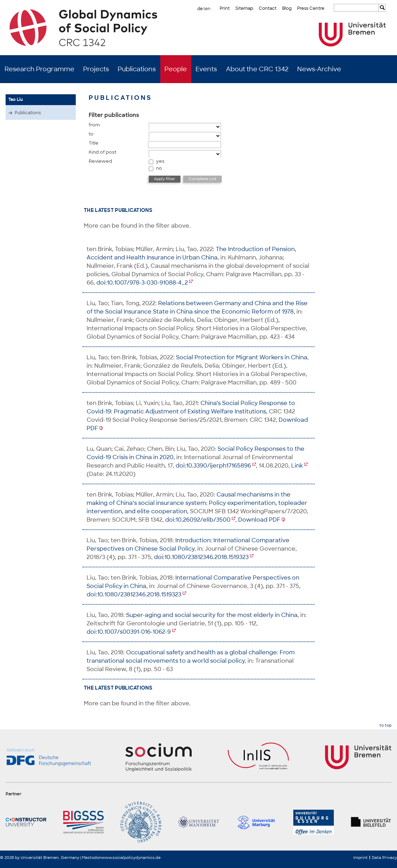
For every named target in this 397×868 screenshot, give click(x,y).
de (200, 9)
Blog (287, 8)
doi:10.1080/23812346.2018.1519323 (201, 557)
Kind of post (102, 152)
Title (94, 143)
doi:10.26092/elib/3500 (198, 520)
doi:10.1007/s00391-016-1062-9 (129, 632)
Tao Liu (16, 100)
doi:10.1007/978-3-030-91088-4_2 (142, 283)
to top (385, 725)
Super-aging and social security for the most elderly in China (212, 615)
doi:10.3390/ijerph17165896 (213, 466)
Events (206, 69)
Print (225, 8)
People (176, 69)
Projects (96, 69)
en (208, 9)
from (94, 125)
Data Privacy (384, 858)
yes (160, 161)
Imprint (361, 858)
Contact (268, 8)
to (91, 134)
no (159, 168)
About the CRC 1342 (257, 69)
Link (297, 466)
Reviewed (100, 161)
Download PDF (259, 520)
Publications (137, 69)
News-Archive (319, 69)
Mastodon (92, 858)
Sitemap (244, 8)
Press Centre (311, 8)
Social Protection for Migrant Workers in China (242, 357)
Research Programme (39, 69)
